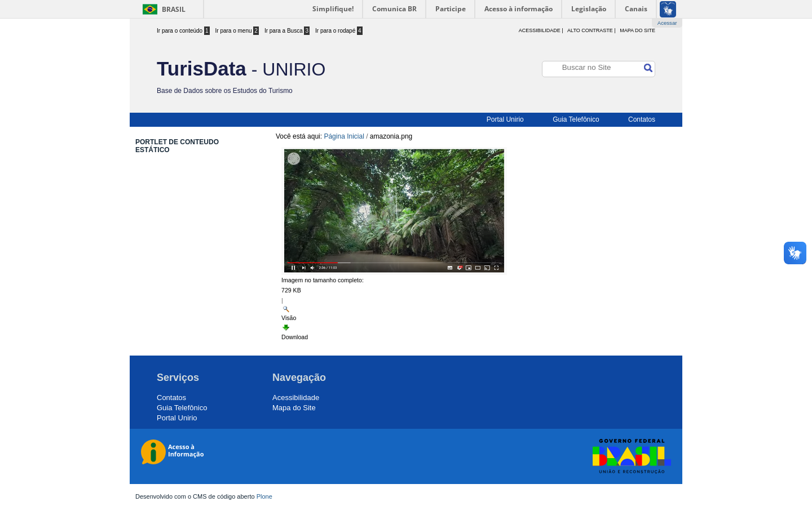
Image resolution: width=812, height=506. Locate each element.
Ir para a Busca (287, 31)
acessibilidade (540, 30)
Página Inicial (344, 136)
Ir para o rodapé (339, 31)
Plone (264, 496)
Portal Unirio (505, 119)
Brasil (174, 9)
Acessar (667, 23)
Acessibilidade (296, 398)
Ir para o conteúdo (183, 31)
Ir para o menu (237, 31)
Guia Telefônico (576, 119)
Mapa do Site (637, 30)
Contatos (642, 119)
